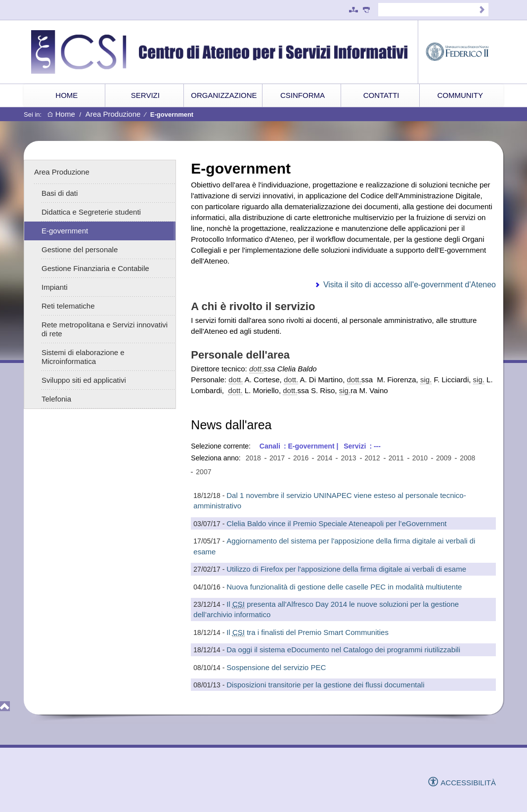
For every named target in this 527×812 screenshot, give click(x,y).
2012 (373, 458)
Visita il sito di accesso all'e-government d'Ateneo (410, 285)
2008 (467, 458)
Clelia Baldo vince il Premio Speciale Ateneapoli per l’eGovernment (336, 523)
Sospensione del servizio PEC (276, 667)
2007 (203, 472)
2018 (253, 458)
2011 (396, 458)
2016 (301, 458)
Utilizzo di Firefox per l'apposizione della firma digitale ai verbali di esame (346, 569)
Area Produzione (113, 114)
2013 (348, 458)
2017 (277, 458)
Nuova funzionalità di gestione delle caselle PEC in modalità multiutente (344, 587)
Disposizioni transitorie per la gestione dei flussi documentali (325, 685)
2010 (420, 458)
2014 (325, 458)
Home (61, 114)
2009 (444, 458)
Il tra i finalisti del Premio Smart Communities (307, 632)
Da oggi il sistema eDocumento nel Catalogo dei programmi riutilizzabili (343, 650)
